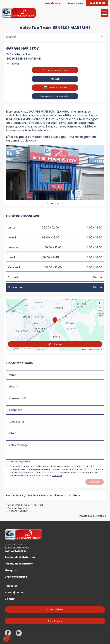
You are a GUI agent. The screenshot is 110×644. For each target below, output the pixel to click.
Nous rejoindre (14, 592)
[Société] (55, 387)
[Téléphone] (55, 410)
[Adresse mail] (55, 398)
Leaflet (85, 349)
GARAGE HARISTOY (19, 511)
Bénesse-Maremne (19, 508)
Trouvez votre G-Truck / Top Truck (24, 505)
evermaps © (99, 516)
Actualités (11, 586)
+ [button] (100, 303)
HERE (101, 349)
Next (63, 203)
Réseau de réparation (19, 564)
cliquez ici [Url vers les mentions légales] (57, 476)
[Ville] (55, 433)
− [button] (100, 308)
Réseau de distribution (20, 557)
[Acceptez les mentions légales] (7, 466)
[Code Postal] (55, 422)
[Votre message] (55, 450)
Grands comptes (16, 577)
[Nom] (55, 375)
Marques (11, 570)
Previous (47, 203)
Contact (10, 599)
